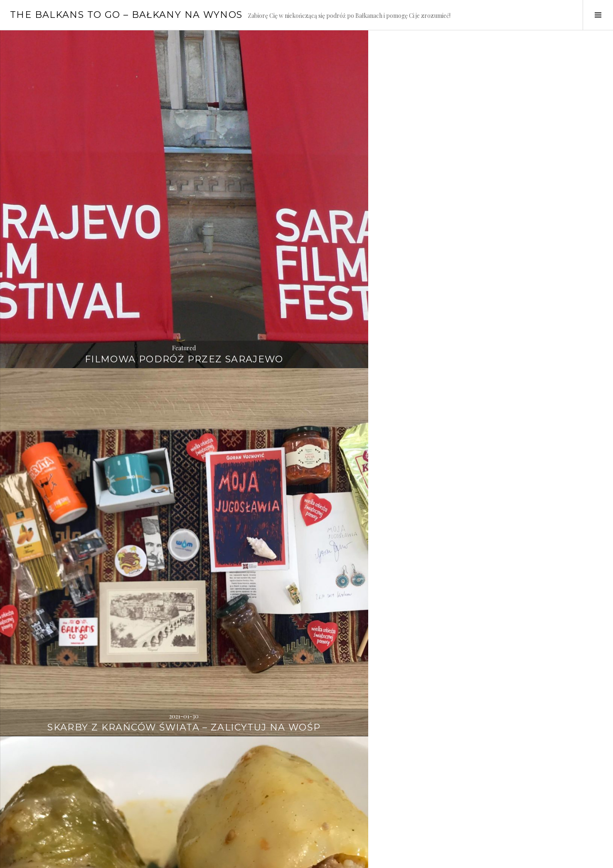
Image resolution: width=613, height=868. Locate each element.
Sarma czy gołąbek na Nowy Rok (511, 189)
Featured (102, 172)
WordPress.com (144, 858)
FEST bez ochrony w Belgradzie (102, 598)
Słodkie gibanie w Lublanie (102, 808)
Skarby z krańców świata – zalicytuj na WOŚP (306, 189)
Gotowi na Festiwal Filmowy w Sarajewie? (307, 802)
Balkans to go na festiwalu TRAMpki (511, 393)
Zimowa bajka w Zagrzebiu (511, 604)
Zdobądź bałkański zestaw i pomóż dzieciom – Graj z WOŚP (306, 598)
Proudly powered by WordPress (46, 858)
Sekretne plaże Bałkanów (306, 400)
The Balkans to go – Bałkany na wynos (126, 15)
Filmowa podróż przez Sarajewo (102, 189)
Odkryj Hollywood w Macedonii (102, 393)
